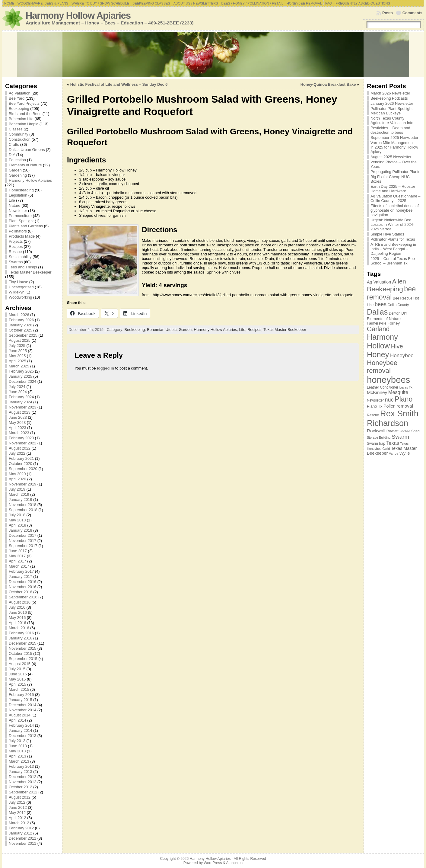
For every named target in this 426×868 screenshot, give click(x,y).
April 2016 (17, 623)
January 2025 (21, 376)
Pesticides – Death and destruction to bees (390, 130)
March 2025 (19, 366)
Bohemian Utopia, (163, 330)
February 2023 (21, 438)
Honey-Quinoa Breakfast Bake (328, 84)
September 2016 (23, 597)
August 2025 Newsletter (391, 157)
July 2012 (17, 802)
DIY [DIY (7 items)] (405, 313)
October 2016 (21, 592)
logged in (105, 368)
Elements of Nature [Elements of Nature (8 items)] (384, 319)
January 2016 (21, 638)
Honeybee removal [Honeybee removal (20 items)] (382, 367)
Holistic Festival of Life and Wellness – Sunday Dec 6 (119, 84)
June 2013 (18, 746)
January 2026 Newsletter (392, 103)
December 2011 (22, 838)
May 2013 (17, 751)
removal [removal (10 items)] (405, 406)
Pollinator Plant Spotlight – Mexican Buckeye (393, 111)
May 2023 (17, 423)
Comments (412, 13)
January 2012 (21, 833)
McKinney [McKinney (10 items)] (377, 392)
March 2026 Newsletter (390, 93)
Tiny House (18, 282)
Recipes (16, 247)
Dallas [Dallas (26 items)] (377, 312)
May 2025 (17, 356)
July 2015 (17, 669)
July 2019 (17, 489)
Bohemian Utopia (24, 124)
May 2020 (17, 474)
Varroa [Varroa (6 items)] (394, 453)
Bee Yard (17, 98)
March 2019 (19, 494)
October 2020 (21, 464)
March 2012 (19, 823)
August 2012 (20, 797)
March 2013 (19, 761)
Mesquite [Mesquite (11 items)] (398, 392)
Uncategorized (21, 287)
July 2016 (17, 607)
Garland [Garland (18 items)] (378, 329)
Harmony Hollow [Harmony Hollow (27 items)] (382, 341)
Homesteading (21, 190)
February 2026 (21, 320)
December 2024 (22, 381)
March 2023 (19, 433)
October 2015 (21, 653)
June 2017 (18, 551)
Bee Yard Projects (24, 103)
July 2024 (17, 387)
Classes (16, 129)
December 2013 (22, 736)
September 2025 (23, 335)
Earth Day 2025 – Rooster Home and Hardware (393, 189)
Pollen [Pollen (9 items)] (389, 406)
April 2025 (17, 361)
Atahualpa (234, 863)
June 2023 (18, 417)
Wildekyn (17, 292)
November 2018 (22, 505)
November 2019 (22, 484)
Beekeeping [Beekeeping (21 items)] (385, 289)
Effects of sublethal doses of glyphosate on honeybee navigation (395, 210)
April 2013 (17, 756)
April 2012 (17, 818)
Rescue (15, 252)
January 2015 (21, 700)
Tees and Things (23, 267)
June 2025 (18, 351)
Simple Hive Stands (387, 234)
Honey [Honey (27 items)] (378, 354)
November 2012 (22, 782)
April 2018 (17, 525)
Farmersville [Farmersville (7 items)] (377, 323)
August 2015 (20, 664)
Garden (15, 170)
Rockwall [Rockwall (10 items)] (376, 431)
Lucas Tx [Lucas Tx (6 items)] (406, 387)
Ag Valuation (20, 93)
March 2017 (19, 566)
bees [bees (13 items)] (381, 304)
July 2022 (17, 453)
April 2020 (17, 479)
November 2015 (22, 648)
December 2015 (22, 643)
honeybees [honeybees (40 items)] (389, 380)
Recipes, (255, 330)
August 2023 (20, 412)
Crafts (14, 144)
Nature (14, 205)
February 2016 (21, 633)
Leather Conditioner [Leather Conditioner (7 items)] (383, 387)
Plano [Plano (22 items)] (404, 399)
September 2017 (23, 546)
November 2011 (22, 843)
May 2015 (17, 679)
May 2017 (17, 556)
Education (17, 160)
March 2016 (19, 628)
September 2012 (23, 792)
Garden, (186, 330)
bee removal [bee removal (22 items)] (391, 293)
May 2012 (17, 813)
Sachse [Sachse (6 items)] (405, 431)
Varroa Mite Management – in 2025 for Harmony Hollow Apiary (394, 147)
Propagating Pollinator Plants (395, 172)
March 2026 (19, 315)
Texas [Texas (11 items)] (393, 443)
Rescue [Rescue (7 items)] (373, 415)
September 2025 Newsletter (394, 138)
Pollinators (18, 231)
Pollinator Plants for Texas (393, 239)
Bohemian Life (21, 119)
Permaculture (20, 216)
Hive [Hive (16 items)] (397, 346)
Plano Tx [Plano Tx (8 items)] (375, 406)
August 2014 (20, 715)
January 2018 (21, 530)
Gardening (18, 175)
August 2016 (20, 602)
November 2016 (22, 587)
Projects (16, 241)
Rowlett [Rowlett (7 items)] (393, 431)
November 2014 (22, 710)
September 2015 (23, 659)
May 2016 (17, 618)
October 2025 (21, 330)
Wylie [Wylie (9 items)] (405, 453)
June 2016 (18, 612)
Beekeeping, (136, 330)
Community (19, 134)
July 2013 (17, 741)
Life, (243, 330)
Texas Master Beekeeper (30, 272)
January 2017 (21, 577)
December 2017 (22, 535)
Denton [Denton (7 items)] (395, 313)
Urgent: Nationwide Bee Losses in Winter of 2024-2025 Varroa (392, 224)
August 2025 (20, 340)
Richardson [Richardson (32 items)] (388, 423)
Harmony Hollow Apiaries (78, 16)
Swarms (16, 262)
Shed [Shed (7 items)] (415, 431)
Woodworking (20, 297)
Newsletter (18, 211)
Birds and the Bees (25, 114)
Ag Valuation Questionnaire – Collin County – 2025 (396, 198)
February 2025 (21, 371)
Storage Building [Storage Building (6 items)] (379, 437)
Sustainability (20, 257)
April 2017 (17, 561)
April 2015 (17, 684)
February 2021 (21, 458)
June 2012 (18, 807)
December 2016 (22, 582)
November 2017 (22, 541)
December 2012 (22, 777)
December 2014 (22, 705)
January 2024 (21, 402)
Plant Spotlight (21, 221)
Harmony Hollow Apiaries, (216, 330)
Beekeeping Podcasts (389, 98)
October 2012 (21, 787)
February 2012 (21, 828)
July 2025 (17, 346)
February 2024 (21, 397)
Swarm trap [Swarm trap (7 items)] (376, 444)
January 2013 (21, 772)
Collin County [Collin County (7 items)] (398, 305)
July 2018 (17, 515)
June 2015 (18, 674)
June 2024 (18, 392)
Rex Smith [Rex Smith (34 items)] (399, 413)
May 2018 (17, 520)
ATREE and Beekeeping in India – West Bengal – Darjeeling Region (393, 249)
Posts (388, 13)
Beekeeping (19, 109)
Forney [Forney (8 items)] (394, 323)
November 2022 (22, 443)
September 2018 (23, 510)
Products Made (22, 236)
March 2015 (19, 689)
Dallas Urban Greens (27, 150)
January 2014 (21, 730)
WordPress (213, 863)
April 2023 (17, 428)
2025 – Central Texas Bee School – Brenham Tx (393, 261)
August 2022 (20, 448)
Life (12, 200)
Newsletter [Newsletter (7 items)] (375, 400)
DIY (12, 155)
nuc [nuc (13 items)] (389, 400)
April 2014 (17, 720)
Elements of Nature (25, 165)
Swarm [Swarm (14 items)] (400, 437)
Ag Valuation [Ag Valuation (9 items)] (379, 282)
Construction (20, 139)
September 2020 (23, 469)
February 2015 (21, 695)
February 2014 (21, 725)
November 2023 (22, 407)
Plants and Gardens (26, 226)
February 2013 (21, 766)
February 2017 (21, 571)
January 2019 (21, 500)
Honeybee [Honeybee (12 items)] (402, 356)
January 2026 (21, 325)
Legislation (18, 195)
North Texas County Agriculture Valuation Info (392, 120)
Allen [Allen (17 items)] (399, 281)
